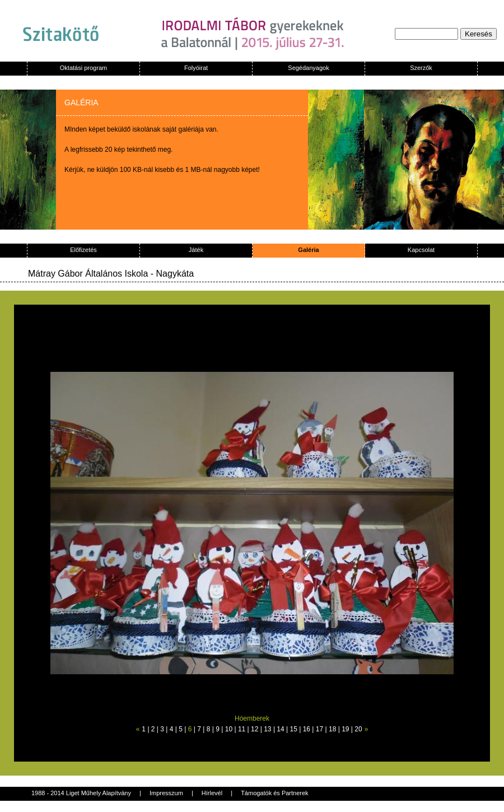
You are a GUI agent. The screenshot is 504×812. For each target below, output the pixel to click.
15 (294, 729)
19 (345, 729)
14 (280, 729)
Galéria (308, 250)
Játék (196, 250)
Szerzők (421, 68)
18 (332, 729)
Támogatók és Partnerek (274, 793)
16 (307, 729)
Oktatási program (83, 68)
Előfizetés (83, 250)
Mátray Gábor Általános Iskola (88, 274)
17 (319, 729)
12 (255, 729)
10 (229, 729)
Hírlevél (212, 793)
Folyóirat (196, 68)
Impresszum (166, 793)
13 (267, 729)
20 (358, 729)
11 (242, 729)
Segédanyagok (308, 68)
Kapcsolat (421, 250)
